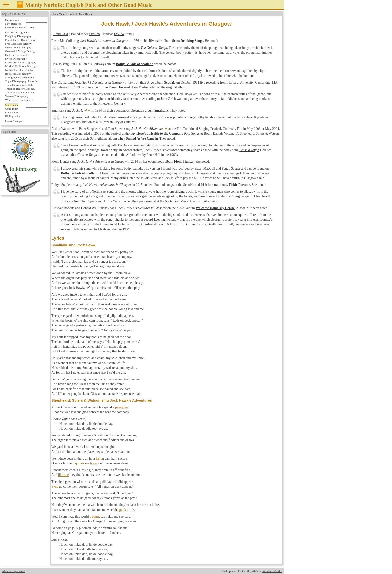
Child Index (12, 109)
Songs (72, 14)
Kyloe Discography (16, 59)
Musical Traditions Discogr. (21, 66)
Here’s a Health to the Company (160, 133)
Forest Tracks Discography (20, 40)
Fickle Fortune (239, 185)
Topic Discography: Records (21, 81)
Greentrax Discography (18, 47)
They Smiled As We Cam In (138, 138)
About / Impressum (14, 571)
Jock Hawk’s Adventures (148, 129)
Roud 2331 (61, 34)
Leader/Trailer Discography (21, 62)
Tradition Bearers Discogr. (20, 89)
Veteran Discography (17, 96)
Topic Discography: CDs (19, 85)
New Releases (13, 24)
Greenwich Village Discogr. (21, 51)
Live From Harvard (116, 87)
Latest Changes (14, 121)
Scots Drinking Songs (188, 41)
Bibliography (13, 116)
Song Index (12, 105)
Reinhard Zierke (272, 571)
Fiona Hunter (184, 162)
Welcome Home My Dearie (215, 208)
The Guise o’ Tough (154, 48)
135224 (119, 34)
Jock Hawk (80, 110)
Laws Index (12, 112)
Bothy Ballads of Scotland (135, 64)
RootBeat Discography (18, 74)
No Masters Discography (19, 70)
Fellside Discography (17, 32)
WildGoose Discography (19, 100)
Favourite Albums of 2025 (20, 27)
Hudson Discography (17, 55)
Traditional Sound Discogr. (20, 92)
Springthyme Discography (20, 77)
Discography (12, 20)
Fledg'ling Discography (18, 36)
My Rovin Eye (156, 145)
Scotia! (169, 82)
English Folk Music (14, 14)
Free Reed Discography (18, 44)
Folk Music (59, 14)
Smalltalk (161, 110)
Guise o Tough (249, 150)
